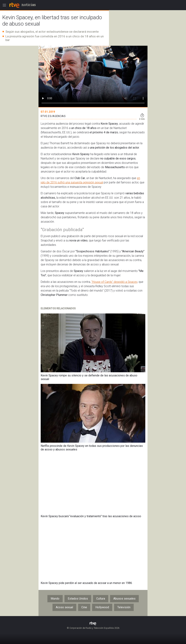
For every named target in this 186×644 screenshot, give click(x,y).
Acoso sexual (64, 607)
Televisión (124, 607)
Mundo (55, 599)
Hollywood (102, 607)
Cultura (101, 599)
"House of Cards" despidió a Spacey (114, 282)
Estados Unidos (78, 599)
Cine (84, 607)
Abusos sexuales (124, 599)
